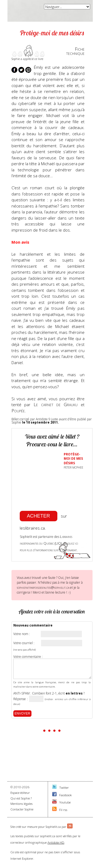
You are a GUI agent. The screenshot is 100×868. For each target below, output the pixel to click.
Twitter (64, 788)
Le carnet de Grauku (56, 404)
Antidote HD (56, 842)
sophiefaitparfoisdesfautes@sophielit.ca (43, 587)
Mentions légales (21, 804)
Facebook (65, 795)
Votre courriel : (24, 643)
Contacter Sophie (22, 809)
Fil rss (63, 810)
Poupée (18, 411)
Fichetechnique (75, 51)
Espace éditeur (20, 793)
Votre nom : (22, 634)
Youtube (65, 802)
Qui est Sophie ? (21, 798)
